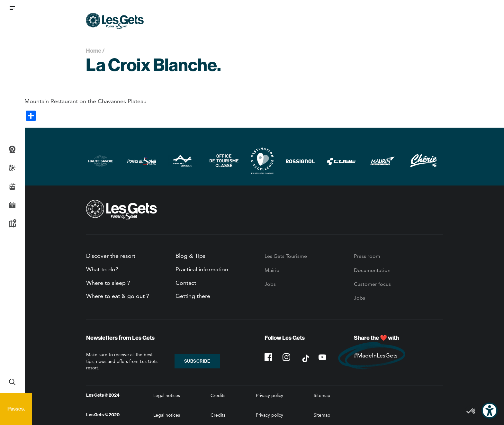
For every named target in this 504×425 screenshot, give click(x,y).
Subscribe (197, 361)
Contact (186, 283)
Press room (367, 256)
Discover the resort (111, 256)
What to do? (102, 269)
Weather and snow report (12, 168)
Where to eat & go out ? (118, 296)
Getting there (193, 296)
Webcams (12, 149)
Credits (218, 395)
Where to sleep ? (108, 283)
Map (12, 224)
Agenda (12, 205)
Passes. (16, 409)
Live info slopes (12, 186)
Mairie (272, 270)
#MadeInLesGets (376, 355)
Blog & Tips (190, 256)
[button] (12, 8)
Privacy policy (270, 395)
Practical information (202, 269)
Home (94, 51)
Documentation (372, 270)
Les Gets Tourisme (286, 256)
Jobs (270, 284)
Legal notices (167, 395)
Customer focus (372, 284)
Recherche (12, 382)
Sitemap (322, 395)
